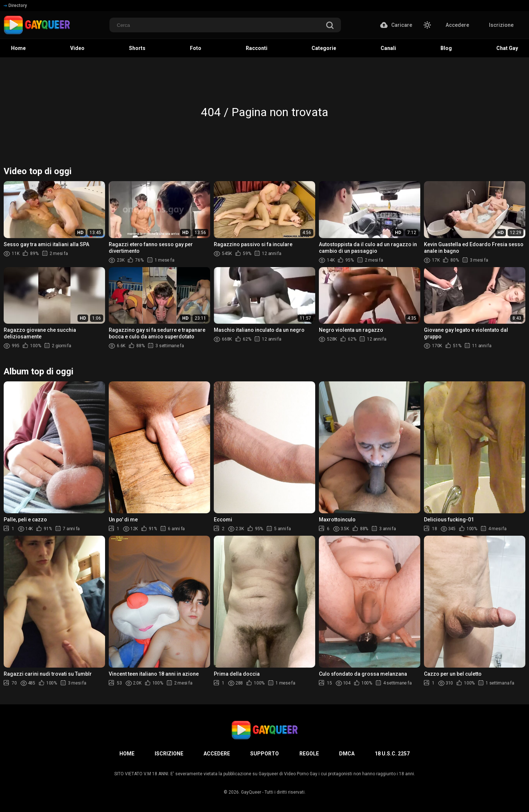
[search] (330, 26)
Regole (309, 754)
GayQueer (251, 792)
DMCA (347, 754)
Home (127, 754)
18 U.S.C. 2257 (392, 754)
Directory (15, 6)
